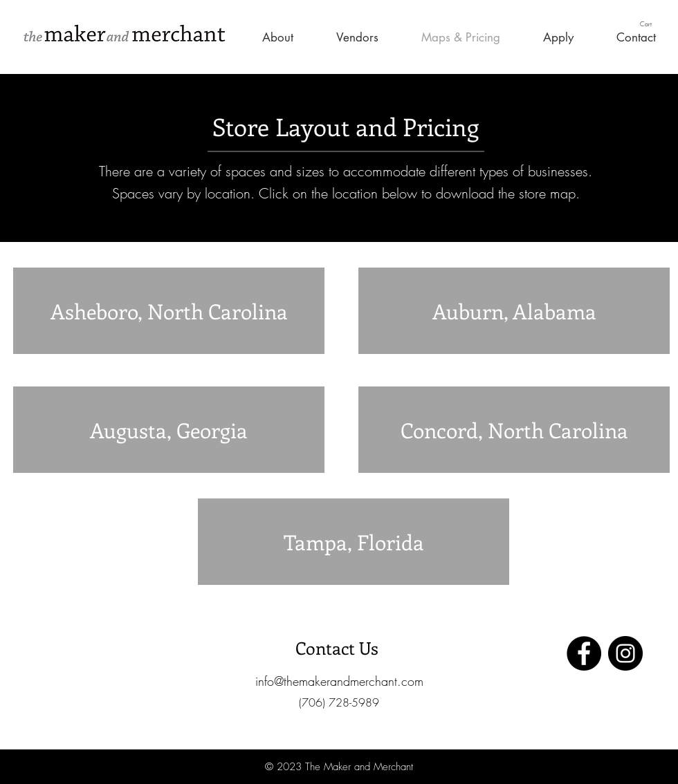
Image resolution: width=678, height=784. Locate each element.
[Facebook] (584, 653)
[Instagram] (625, 653)
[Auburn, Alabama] (514, 311)
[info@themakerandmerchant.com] (339, 681)
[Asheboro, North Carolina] (169, 311)
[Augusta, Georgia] (169, 430)
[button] (652, 24)
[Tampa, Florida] (354, 542)
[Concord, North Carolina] (514, 430)
